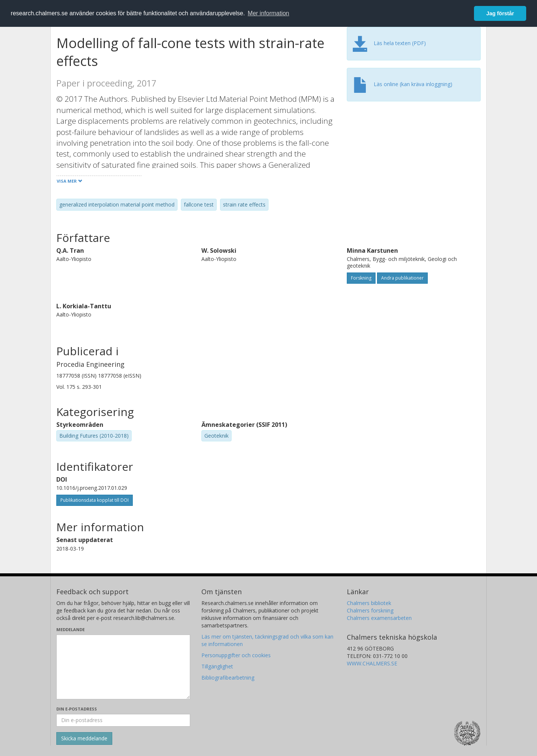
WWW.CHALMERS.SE (372, 663)
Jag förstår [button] (500, 13)
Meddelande (70, 629)
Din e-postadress (77, 709)
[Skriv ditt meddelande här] (123, 667)
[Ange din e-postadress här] (123, 720)
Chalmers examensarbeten (379, 618)
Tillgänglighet (217, 666)
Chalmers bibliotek (369, 603)
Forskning (361, 278)
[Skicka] (84, 738)
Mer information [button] (268, 13)
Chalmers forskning (370, 610)
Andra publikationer (402, 278)
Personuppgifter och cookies (236, 655)
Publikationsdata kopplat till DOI (95, 500)
